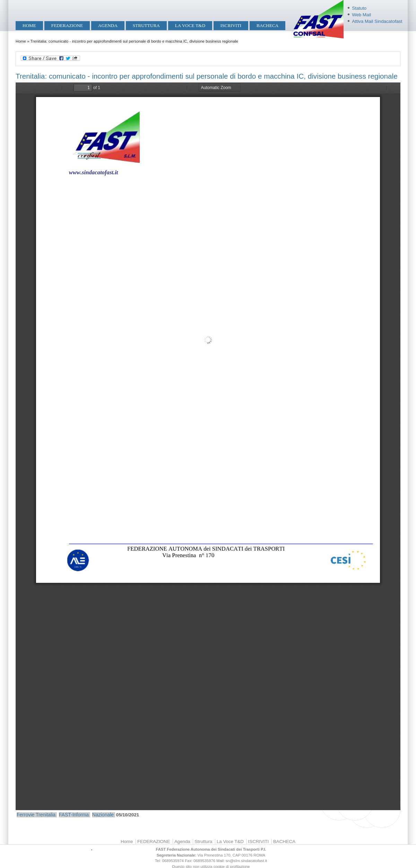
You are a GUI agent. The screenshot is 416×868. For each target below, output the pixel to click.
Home (29, 25)
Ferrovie (25, 815)
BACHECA (267, 25)
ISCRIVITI (231, 25)
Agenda (108, 25)
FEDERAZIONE (67, 25)
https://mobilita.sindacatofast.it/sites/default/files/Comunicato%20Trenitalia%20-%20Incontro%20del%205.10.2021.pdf (208, 446)
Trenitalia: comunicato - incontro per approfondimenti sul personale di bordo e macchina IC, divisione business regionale (207, 76)
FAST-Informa (74, 815)
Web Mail (361, 15)
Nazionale (103, 815)
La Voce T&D (190, 25)
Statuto (359, 8)
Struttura (146, 25)
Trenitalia (46, 815)
